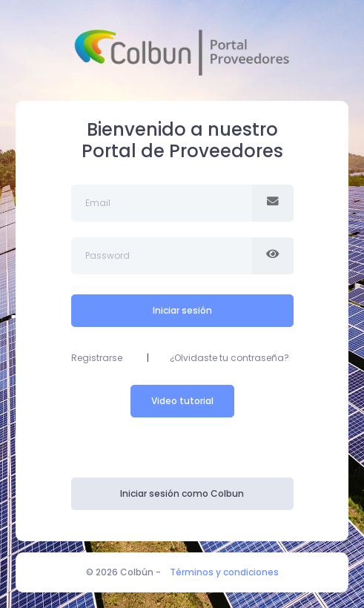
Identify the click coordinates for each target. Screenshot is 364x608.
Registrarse (97, 358)
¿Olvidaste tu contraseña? (229, 358)
